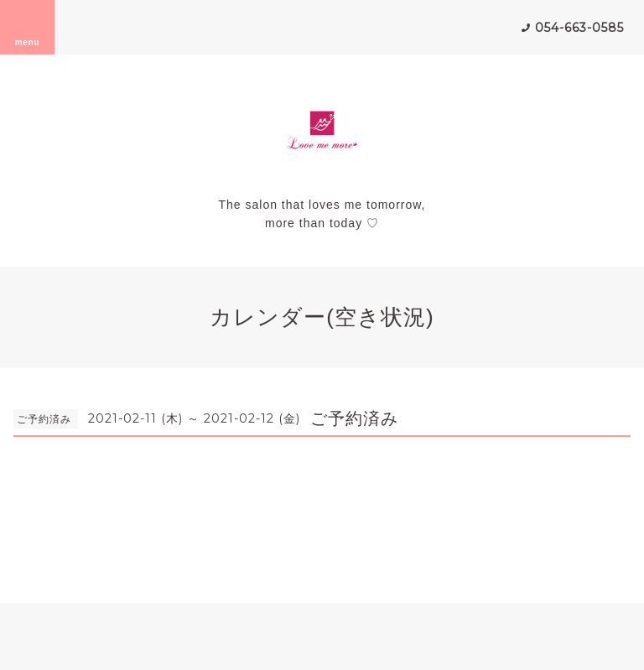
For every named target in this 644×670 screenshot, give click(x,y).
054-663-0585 (579, 28)
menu (28, 27)
